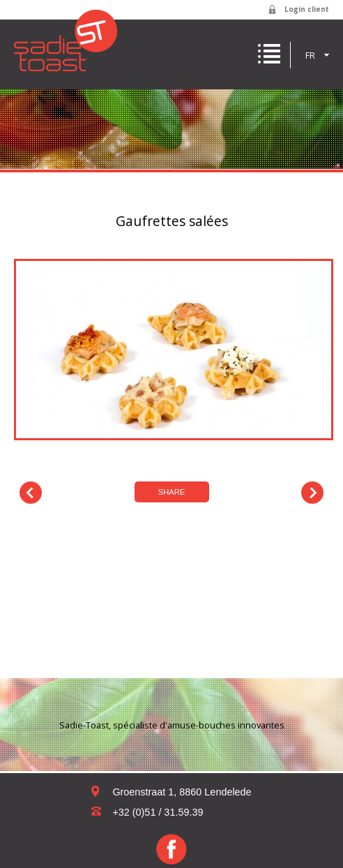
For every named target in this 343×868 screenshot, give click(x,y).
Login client (307, 9)
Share (172, 492)
